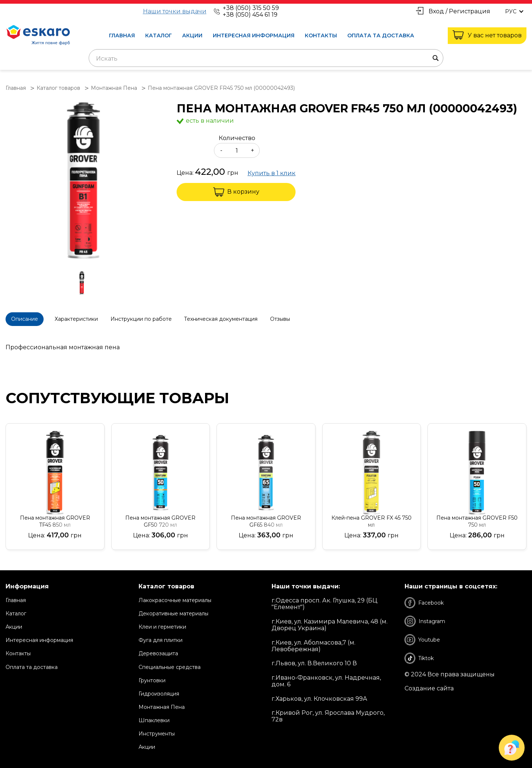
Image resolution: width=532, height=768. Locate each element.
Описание (28, 318)
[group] (84, 181)
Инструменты (157, 730)
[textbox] (266, 59)
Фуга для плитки (161, 637)
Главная (122, 35)
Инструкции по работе (163, 318)
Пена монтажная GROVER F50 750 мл (477, 518)
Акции (192, 35)
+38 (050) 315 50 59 (251, 8)
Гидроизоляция (159, 690)
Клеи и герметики (162, 623)
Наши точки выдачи (175, 11)
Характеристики (91, 318)
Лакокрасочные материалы (175, 597)
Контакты (321, 35)
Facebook (424, 599)
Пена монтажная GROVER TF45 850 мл (55, 518)
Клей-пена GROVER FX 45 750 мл (371, 518)
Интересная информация (254, 35)
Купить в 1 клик (272, 173)
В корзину (236, 192)
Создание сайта (429, 685)
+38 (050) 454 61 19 (250, 15)
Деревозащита (158, 650)
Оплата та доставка (381, 35)
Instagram (425, 618)
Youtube (422, 636)
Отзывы (317, 318)
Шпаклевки (154, 717)
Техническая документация (250, 318)
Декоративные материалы (173, 610)
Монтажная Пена (162, 703)
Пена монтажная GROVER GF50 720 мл (160, 518)
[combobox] (266, 58)
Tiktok (419, 655)
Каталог (158, 35)
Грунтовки (152, 677)
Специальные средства (170, 663)
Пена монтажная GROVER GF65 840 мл (266, 518)
